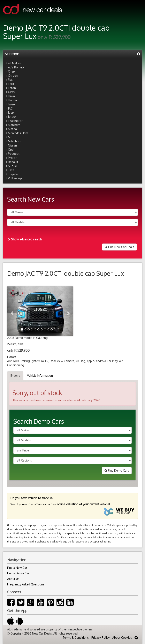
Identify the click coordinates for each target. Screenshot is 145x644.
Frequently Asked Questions (26, 584)
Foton (12, 88)
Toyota (13, 174)
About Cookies (122, 638)
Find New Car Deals (119, 247)
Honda (12, 100)
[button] (12, 311)
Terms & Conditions (76, 638)
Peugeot (14, 154)
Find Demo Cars (117, 470)
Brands (12, 54)
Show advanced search (25, 239)
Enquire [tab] (15, 376)
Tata (11, 170)
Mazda (12, 129)
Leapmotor (15, 121)
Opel (11, 149)
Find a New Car (17, 568)
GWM (12, 92)
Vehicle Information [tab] (40, 376)
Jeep (11, 113)
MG (10, 137)
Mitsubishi (15, 141)
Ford (11, 84)
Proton (13, 158)
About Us (13, 579)
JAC (10, 108)
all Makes (14, 63)
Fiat (10, 80)
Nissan (12, 145)
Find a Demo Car (18, 573)
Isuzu (11, 104)
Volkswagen (16, 178)
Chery (12, 71)
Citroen (13, 76)
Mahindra (14, 125)
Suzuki (12, 166)
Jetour (12, 117)
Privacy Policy (101, 638)
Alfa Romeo (16, 67)
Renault (13, 162)
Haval (12, 96)
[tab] (72, 54)
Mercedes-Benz (18, 133)
